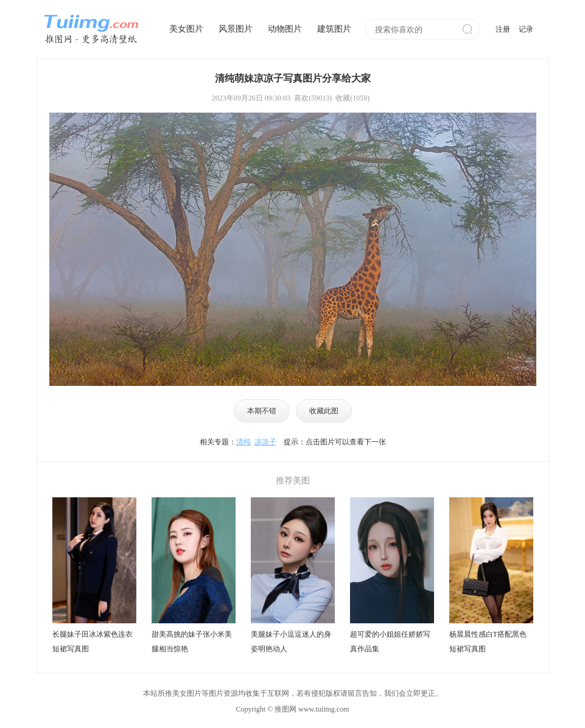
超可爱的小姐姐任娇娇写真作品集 (390, 642)
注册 (503, 29)
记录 (526, 29)
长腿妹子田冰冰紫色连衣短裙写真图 (93, 642)
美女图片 (186, 29)
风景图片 (236, 29)
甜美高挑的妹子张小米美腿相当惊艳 (192, 642)
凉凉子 (265, 442)
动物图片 (285, 29)
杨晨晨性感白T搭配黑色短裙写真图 (488, 642)
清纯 (243, 442)
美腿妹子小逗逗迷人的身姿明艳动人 (291, 642)
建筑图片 (334, 29)
